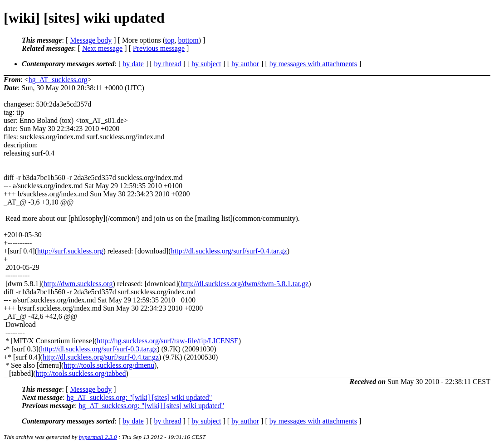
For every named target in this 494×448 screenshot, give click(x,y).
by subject (206, 64)
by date (133, 64)
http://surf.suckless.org (70, 251)
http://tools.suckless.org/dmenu (109, 365)
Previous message (159, 48)
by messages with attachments (313, 64)
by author (245, 64)
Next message (102, 48)
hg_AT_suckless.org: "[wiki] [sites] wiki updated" (139, 397)
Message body (91, 40)
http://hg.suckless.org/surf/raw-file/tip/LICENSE (168, 341)
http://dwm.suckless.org (78, 284)
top (170, 40)
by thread (168, 64)
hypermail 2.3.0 (98, 437)
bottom (188, 40)
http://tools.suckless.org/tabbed (81, 373)
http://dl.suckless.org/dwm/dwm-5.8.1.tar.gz (245, 284)
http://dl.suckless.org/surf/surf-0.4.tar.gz (229, 251)
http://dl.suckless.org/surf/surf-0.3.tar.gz (99, 349)
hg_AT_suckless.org (58, 80)
